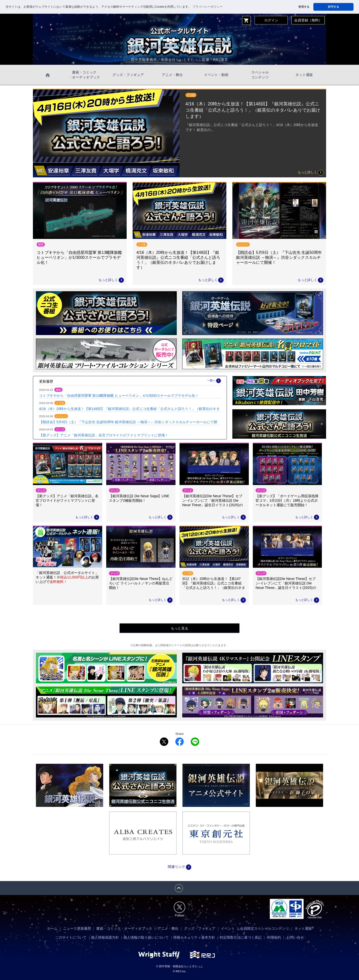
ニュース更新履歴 (77, 928)
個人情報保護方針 (105, 937)
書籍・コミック (84, 75)
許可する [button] (334, 7)
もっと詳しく (310, 172)
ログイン (271, 20)
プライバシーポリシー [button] (208, 7)
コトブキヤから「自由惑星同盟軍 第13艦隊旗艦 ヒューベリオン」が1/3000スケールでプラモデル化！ (119, 396)
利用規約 (274, 937)
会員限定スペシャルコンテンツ (265, 928)
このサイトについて (71, 937)
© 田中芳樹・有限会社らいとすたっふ (179, 966)
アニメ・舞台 (172, 75)
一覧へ (214, 381)
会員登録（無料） (308, 20)
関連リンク (179, 867)
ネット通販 (304, 75)
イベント (228, 928)
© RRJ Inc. (179, 971)
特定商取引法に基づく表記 (241, 937)
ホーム (52, 928)
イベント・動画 (216, 75)
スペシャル (260, 75)
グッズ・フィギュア (128, 75)
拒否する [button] (304, 7)
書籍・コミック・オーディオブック (124, 928)
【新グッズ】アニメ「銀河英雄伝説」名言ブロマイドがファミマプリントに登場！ (104, 435)
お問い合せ (295, 937)
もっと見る (179, 628)
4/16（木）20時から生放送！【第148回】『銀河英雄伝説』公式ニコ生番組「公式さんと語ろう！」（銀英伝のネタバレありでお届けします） (253, 110)
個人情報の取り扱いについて (146, 937)
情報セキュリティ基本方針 (194, 937)
